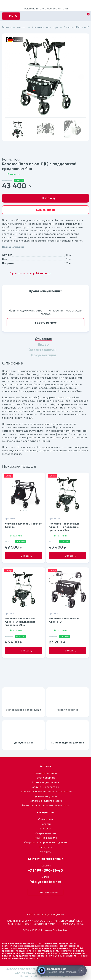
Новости (46, 824)
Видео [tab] (43, 344)
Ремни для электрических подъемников (45, 806)
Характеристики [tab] (43, 350)
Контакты (46, 852)
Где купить (46, 847)
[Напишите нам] (62, 970)
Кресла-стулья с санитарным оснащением (46, 792)
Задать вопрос (46, 323)
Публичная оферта (45, 838)
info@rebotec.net (46, 882)
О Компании (45, 820)
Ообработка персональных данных (46, 843)
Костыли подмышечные (46, 783)
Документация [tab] (43, 355)
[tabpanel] (45, 409)
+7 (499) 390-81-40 (45, 871)
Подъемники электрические (46, 801)
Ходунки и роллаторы (45, 787)
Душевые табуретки (45, 796)
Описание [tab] (43, 339)
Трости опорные (45, 778)
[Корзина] (85, 16)
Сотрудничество (46, 834)
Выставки (45, 829)
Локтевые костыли (46, 773)
